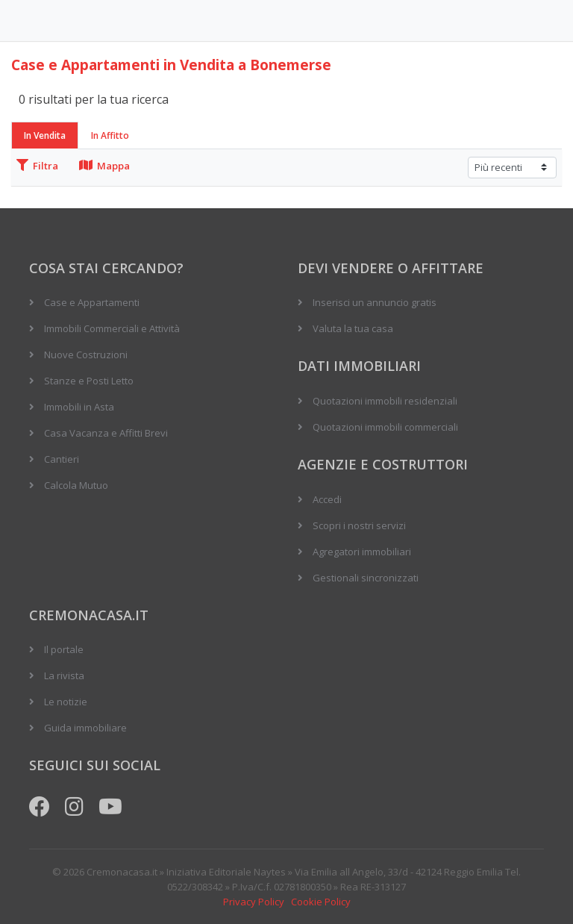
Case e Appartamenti (92, 302)
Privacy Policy (254, 902)
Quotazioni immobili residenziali (385, 401)
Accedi (327, 499)
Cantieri (62, 459)
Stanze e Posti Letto (89, 381)
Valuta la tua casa (353, 328)
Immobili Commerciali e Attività (112, 328)
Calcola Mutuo (76, 485)
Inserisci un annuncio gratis (375, 302)
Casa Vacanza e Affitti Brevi (106, 433)
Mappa (104, 166)
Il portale (64, 649)
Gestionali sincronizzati (366, 578)
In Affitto (110, 135)
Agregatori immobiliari (362, 552)
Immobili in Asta (79, 407)
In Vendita (45, 135)
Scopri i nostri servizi (359, 525)
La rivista (64, 675)
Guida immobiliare (85, 728)
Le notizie (66, 702)
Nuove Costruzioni (86, 355)
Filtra (37, 166)
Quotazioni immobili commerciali (385, 427)
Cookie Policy (321, 902)
